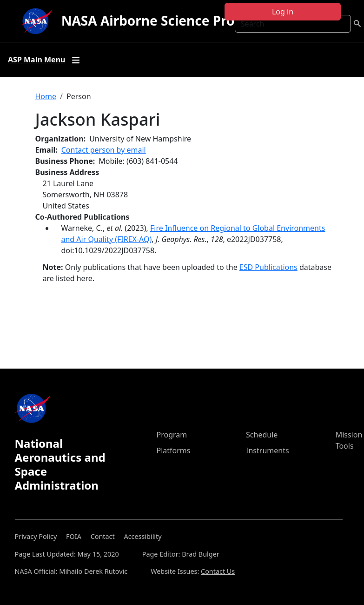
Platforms (174, 450)
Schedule (262, 435)
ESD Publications (268, 267)
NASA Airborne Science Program (165, 20)
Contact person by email (104, 150)
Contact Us (218, 571)
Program (172, 435)
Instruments (268, 450)
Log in (283, 12)
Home (46, 96)
